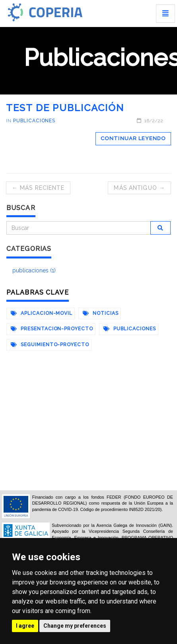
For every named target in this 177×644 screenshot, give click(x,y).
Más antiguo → (139, 188)
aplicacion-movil (42, 313)
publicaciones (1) (34, 270)
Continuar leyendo (133, 138)
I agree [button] (25, 626)
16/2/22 (150, 121)
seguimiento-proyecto (50, 345)
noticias (101, 313)
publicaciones (34, 121)
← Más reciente (38, 188)
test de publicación (65, 108)
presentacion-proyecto (52, 329)
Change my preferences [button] (75, 626)
